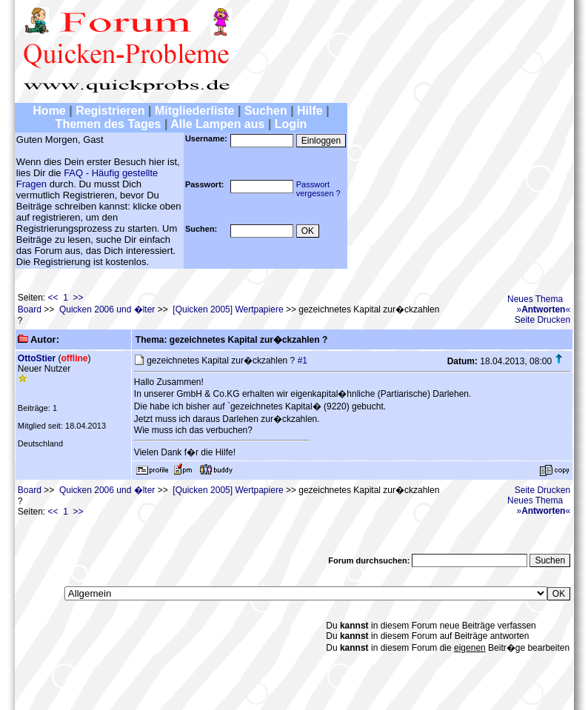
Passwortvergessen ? (318, 189)
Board (30, 309)
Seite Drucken (542, 320)
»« (543, 309)
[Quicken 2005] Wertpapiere (228, 309)
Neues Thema (535, 299)
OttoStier (37, 358)
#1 (303, 361)
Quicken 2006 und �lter (107, 309)
